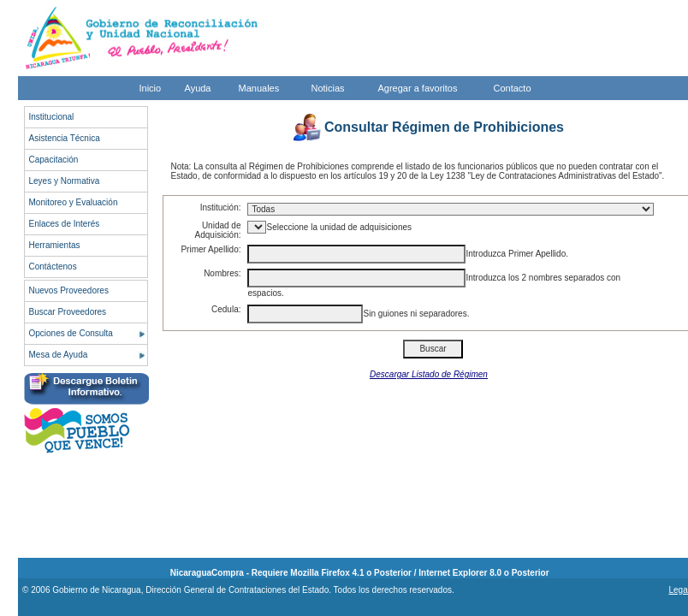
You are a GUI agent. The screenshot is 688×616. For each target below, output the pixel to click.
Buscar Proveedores (68, 312)
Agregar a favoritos (418, 88)
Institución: (221, 207)
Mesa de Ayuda (59, 355)
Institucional (52, 117)
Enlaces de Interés (65, 224)
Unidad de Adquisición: (218, 230)
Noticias (328, 88)
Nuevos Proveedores (69, 290)
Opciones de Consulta (71, 333)
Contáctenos (53, 267)
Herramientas (55, 245)
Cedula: (226, 309)
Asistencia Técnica (65, 138)
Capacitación (54, 160)
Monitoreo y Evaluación (74, 202)
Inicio (151, 88)
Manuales (259, 88)
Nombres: (222, 273)
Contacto (513, 88)
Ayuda (198, 88)
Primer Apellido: (211, 249)
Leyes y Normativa (65, 181)
